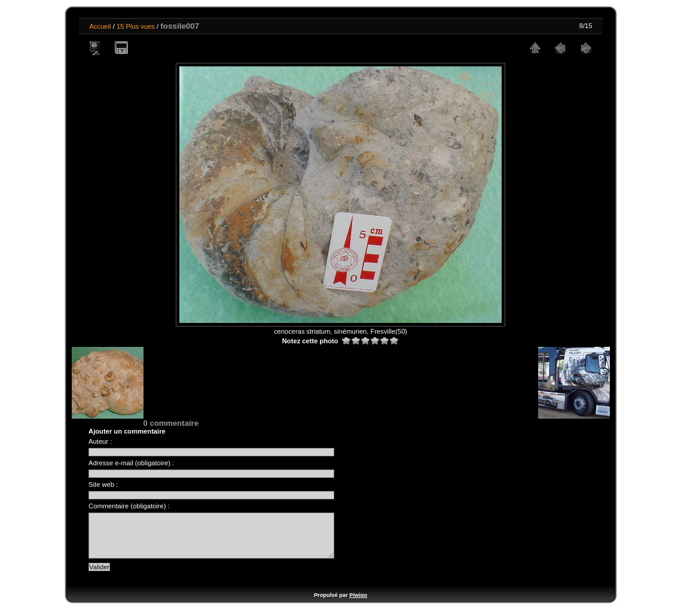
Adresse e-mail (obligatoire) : (131, 463)
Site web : (103, 484)
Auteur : (100, 441)
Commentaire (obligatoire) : (129, 506)
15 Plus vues (136, 26)
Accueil (100, 26)
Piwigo (358, 604)
